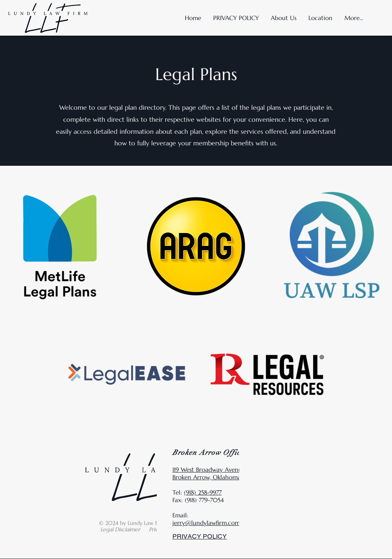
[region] (196, 246)
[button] (320, 18)
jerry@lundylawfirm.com (206, 523)
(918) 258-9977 (203, 492)
